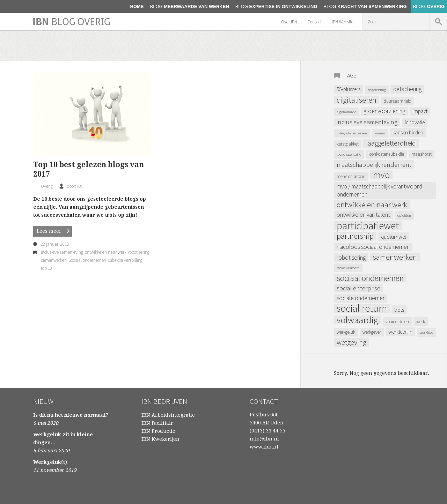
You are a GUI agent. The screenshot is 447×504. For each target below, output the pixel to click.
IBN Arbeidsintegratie (168, 415)
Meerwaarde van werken (190, 6)
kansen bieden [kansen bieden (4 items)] (408, 132)
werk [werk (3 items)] (421, 322)
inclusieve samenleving (62, 252)
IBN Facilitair (157, 423)
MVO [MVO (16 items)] (381, 175)
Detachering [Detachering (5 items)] (407, 89)
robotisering (139, 252)
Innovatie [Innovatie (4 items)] (415, 122)
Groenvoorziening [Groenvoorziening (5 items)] (384, 111)
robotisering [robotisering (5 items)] (351, 258)
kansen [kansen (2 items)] (380, 133)
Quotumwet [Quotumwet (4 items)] (394, 237)
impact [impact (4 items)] (420, 111)
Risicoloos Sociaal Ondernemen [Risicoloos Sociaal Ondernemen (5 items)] (373, 247)
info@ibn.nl (264, 439)
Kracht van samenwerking (365, 6)
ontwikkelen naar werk (106, 252)
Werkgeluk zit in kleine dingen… (63, 439)
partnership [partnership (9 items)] (355, 236)
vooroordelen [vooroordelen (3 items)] (397, 322)
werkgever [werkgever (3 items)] (372, 332)
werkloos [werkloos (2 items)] (426, 332)
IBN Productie (158, 431)
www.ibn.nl (264, 447)
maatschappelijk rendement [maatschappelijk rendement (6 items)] (374, 165)
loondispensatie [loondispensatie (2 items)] (349, 154)
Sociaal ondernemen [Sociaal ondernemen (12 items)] (370, 278)
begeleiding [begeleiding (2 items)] (377, 90)
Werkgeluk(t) (50, 462)
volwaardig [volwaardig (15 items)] (357, 320)
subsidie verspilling (125, 260)
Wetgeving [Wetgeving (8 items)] (351, 343)
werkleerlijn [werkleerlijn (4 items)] (400, 332)
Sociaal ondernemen (87, 260)
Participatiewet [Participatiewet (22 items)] (368, 226)
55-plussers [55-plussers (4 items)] (349, 89)
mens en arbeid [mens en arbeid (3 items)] (351, 176)
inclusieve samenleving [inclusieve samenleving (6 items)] (367, 122)
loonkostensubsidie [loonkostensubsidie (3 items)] (386, 154)
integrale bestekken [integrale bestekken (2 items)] (352, 133)
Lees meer (49, 231)
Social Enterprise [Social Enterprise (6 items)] (358, 288)
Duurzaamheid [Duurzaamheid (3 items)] (398, 101)
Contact (314, 22)
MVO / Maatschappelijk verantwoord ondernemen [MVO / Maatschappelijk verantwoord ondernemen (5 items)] (379, 190)
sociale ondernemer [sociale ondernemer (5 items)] (361, 298)
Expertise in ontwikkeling (276, 6)
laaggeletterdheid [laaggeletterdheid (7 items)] (391, 143)
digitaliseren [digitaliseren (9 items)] (357, 100)
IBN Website (343, 22)
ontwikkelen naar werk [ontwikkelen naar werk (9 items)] (372, 205)
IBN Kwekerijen (160, 439)
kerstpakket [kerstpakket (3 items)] (348, 144)
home (137, 6)
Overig (429, 6)
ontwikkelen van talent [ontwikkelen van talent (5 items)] (363, 215)
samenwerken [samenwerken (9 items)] (395, 257)
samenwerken (54, 260)
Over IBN (289, 22)
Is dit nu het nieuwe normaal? (71, 415)
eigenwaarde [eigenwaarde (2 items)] (346, 112)
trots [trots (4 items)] (399, 310)
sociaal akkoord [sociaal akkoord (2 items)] (348, 268)
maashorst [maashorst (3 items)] (422, 154)
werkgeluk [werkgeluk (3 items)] (346, 332)
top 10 (46, 268)
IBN (80, 186)
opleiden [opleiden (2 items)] (404, 216)
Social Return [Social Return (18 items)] (362, 308)
